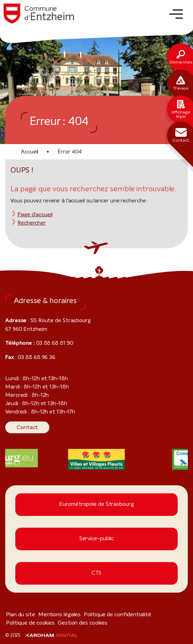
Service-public (97, 539)
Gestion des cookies (28, 623)
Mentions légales (53, 614)
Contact (25, 427)
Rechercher (30, 223)
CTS (96, 573)
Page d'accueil (33, 214)
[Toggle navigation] (176, 14)
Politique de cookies (160, 614)
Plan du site (19, 614)
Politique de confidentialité (105, 614)
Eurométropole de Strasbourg (96, 504)
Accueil (29, 152)
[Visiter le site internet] (96, 459)
